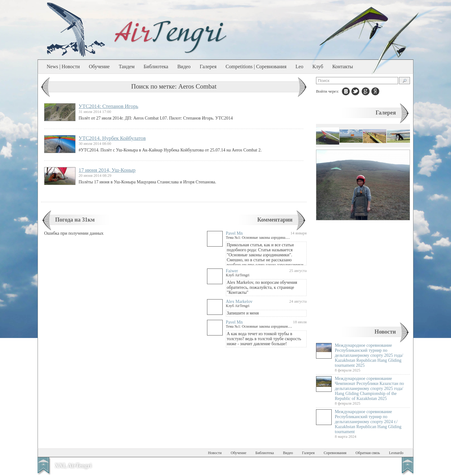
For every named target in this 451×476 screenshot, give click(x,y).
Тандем (127, 67)
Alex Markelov (239, 302)
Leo (300, 67)
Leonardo (396, 453)
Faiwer (232, 271)
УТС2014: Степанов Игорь (108, 106)
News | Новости (63, 67)
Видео (184, 67)
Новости (385, 332)
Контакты (343, 67)
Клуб (318, 67)
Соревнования (335, 453)
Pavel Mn (234, 233)
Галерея (208, 67)
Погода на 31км (75, 220)
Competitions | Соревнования (256, 67)
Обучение (99, 67)
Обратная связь (368, 453)
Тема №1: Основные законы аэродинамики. (260, 238)
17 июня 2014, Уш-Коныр (107, 170)
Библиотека (156, 67)
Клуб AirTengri (238, 275)
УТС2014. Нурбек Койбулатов (112, 138)
